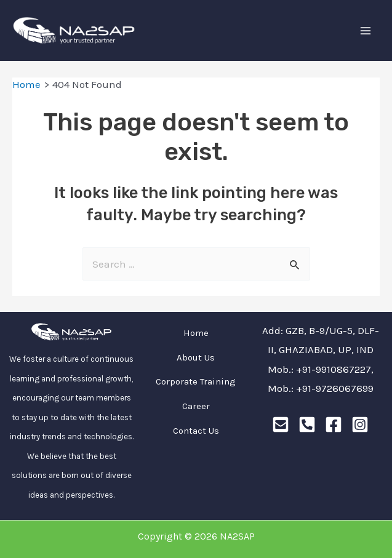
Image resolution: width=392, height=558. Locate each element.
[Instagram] (360, 424)
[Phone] (307, 424)
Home (196, 333)
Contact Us (196, 431)
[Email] (281, 424)
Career (196, 406)
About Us (196, 357)
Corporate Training (196, 381)
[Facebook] (334, 424)
